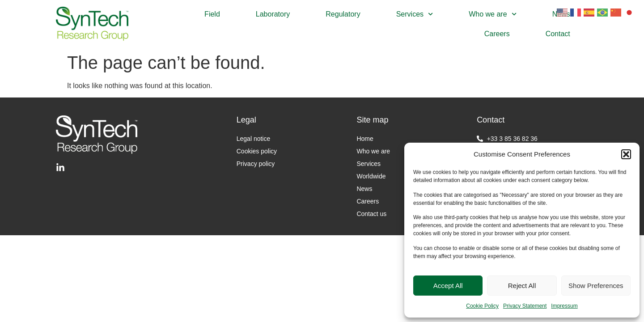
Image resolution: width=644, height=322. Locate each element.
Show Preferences (596, 286)
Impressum (564, 306)
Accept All (448, 286)
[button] (626, 154)
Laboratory (273, 14)
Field (212, 14)
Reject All (522, 286)
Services (415, 14)
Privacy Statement (525, 306)
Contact (558, 34)
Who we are (493, 14)
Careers (497, 34)
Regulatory (343, 14)
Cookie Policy (482, 306)
